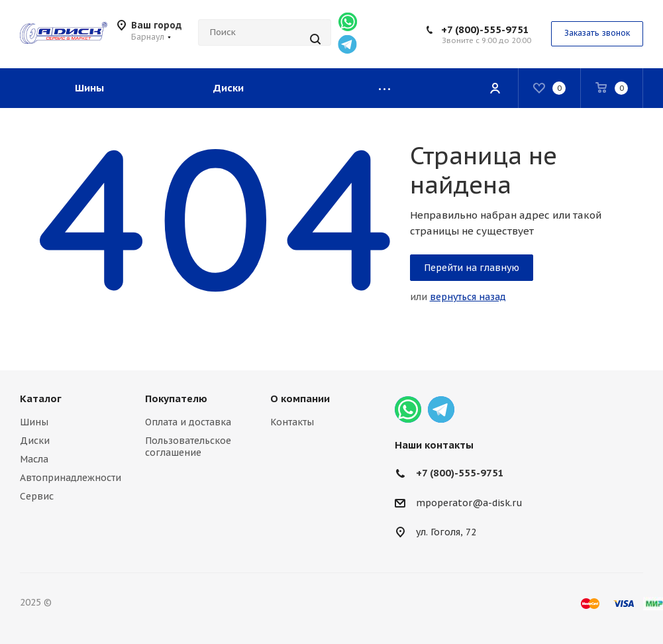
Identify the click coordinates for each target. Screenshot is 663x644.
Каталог (41, 399)
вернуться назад (468, 297)
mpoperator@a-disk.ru (469, 503)
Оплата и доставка (188, 422)
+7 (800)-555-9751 (485, 29)
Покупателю (176, 399)
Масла (34, 459)
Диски (35, 441)
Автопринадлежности (71, 478)
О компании (300, 399)
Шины (34, 422)
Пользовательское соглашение (188, 447)
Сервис (37, 496)
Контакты (292, 422)
